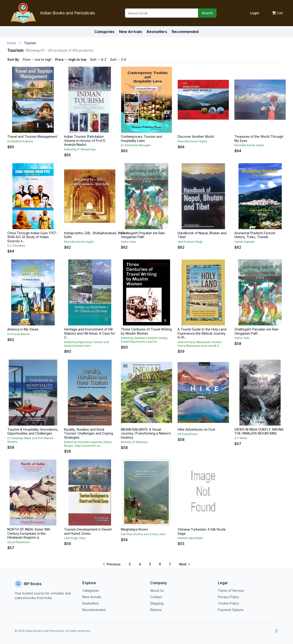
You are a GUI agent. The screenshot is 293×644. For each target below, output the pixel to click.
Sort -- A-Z (98, 59)
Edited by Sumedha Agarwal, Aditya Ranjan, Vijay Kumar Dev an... (88, 444)
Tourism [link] (30, 43)
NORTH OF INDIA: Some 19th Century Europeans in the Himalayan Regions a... (29, 533)
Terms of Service (231, 590)
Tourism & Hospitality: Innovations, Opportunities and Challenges (33, 431)
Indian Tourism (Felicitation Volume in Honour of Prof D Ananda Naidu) (85, 140)
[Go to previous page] (112, 564)
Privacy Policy (229, 597)
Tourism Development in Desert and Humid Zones (88, 531)
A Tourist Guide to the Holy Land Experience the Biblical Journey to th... (202, 333)
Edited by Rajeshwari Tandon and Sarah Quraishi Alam (87, 344)
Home (12, 43)
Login (255, 13)
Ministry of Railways (134, 442)
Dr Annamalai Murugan (136, 145)
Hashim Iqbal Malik (190, 538)
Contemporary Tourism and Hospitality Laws (141, 139)
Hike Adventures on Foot (196, 429)
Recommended (94, 610)
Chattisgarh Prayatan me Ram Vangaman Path (143, 235)
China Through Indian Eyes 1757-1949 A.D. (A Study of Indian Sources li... (32, 237)
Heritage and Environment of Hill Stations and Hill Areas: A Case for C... (90, 333)
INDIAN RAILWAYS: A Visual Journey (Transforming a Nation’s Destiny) (146, 433)
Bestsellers (91, 603)
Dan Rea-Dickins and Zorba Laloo (143, 534)
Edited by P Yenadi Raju (80, 149)
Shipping (157, 603)
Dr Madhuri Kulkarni (20, 141)
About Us (157, 590)
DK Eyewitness (188, 434)
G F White (241, 438)
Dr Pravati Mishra (19, 334)
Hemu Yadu (129, 242)
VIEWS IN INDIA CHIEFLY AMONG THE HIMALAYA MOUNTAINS (259, 431)
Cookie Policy (228, 603)
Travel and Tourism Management (32, 136)
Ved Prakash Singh (190, 242)
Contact (156, 597)
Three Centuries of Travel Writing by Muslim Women (146, 331)
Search (207, 13)
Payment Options (231, 610)
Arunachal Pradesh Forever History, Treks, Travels (255, 235)
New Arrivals (92, 597)
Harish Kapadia (244, 242)
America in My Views (23, 329)
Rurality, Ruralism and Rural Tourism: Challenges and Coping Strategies (89, 433)
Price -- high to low (71, 59)
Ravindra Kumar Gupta (192, 141)
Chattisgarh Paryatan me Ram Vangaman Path (256, 331)
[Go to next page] (184, 564)
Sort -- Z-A (118, 59)
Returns (156, 610)
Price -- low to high (37, 59)
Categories (104, 32)
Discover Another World (196, 136)
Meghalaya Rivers (134, 529)
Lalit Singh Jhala (75, 538)
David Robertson (19, 542)
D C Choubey (16, 246)
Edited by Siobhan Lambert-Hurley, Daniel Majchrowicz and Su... (144, 340)
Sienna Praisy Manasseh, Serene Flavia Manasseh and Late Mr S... (200, 344)
